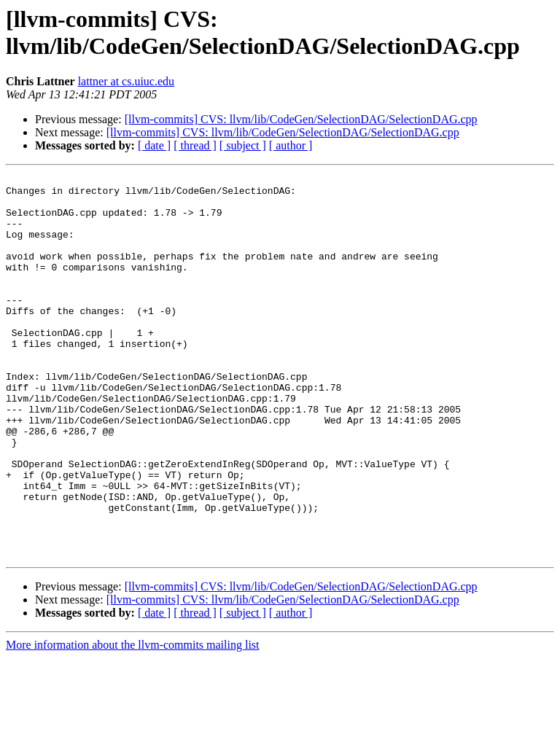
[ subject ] (243, 145)
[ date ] (154, 145)
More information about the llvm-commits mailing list (133, 721)
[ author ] (291, 145)
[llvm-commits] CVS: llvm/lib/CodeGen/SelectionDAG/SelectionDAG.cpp (301, 119)
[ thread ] (195, 145)
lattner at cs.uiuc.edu (126, 81)
